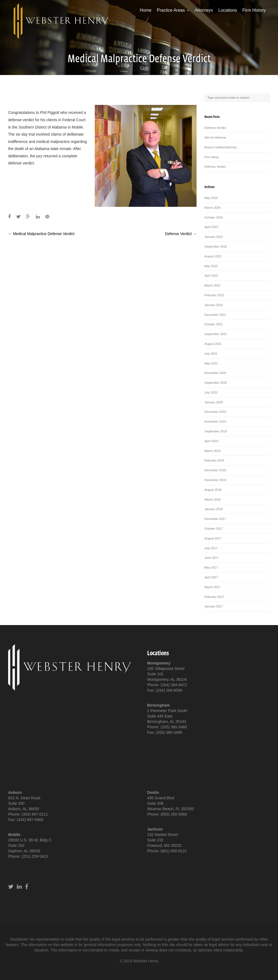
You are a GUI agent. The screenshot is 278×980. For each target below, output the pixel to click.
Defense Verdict (181, 234)
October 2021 (214, 324)
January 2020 (214, 402)
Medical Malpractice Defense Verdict (41, 234)
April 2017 (211, 577)
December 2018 (215, 470)
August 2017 (213, 538)
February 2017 (214, 597)
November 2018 (215, 480)
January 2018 (214, 509)
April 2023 (211, 227)
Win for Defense (215, 138)
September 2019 (216, 431)
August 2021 (213, 344)
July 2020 (211, 392)
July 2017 (211, 548)
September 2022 (216, 246)
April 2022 (211, 276)
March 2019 (212, 451)
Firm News (212, 157)
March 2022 (212, 285)
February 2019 (214, 460)
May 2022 (211, 266)
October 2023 (214, 217)
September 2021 (216, 334)
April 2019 (211, 441)
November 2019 (215, 422)
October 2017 (214, 529)
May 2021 (211, 363)
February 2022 (214, 295)
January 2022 (214, 305)
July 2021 (211, 354)
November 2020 (215, 373)
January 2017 (214, 606)
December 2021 (215, 315)
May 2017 (211, 567)
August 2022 (213, 256)
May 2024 (211, 198)
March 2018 (212, 500)
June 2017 (211, 558)
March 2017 (212, 587)
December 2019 (215, 412)
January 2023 (214, 237)
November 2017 (215, 519)
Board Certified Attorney (221, 147)
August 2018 (213, 490)
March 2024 (212, 208)
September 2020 (216, 383)
